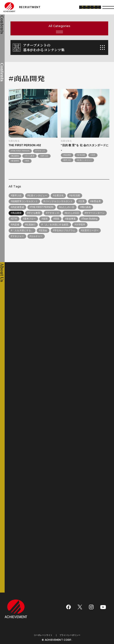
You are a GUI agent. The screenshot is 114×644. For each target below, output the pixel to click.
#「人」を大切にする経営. (55, 225)
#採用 (45, 219)
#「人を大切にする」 (22, 230)
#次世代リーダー (90, 230)
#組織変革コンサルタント (24, 201)
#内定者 (15, 225)
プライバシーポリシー (70, 635)
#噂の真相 (85, 207)
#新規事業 (15, 161)
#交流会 (43, 230)
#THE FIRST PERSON (20, 151)
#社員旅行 (30, 225)
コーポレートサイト (43, 635)
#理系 (27, 161)
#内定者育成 (17, 207)
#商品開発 (15, 156)
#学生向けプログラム (64, 230)
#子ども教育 (29, 156)
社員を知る (14, 141)
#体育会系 (96, 201)
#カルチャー (36, 236)
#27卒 (14, 219)
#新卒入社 (44, 156)
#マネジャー (17, 236)
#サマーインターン (95, 213)
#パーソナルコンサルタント (58, 201)
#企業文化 (58, 195)
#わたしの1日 (72, 213)
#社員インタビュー (84, 160)
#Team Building (89, 219)
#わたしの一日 (67, 207)
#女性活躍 (81, 155)
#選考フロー (29, 219)
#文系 (93, 155)
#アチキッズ (40, 151)
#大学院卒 (80, 225)
